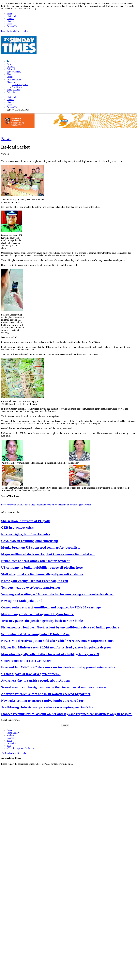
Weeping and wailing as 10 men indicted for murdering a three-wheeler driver (58, 594)
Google (38, 505)
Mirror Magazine (20, 84)
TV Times (17, 87)
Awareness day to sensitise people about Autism (35, 681)
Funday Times (13, 90)
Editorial (11, 69)
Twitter (13, 505)
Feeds (9, 24)
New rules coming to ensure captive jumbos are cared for (42, 701)
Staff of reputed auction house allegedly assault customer (42, 574)
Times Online (22, 31)
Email (19, 505)
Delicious (26, 505)
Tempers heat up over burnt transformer (31, 587)
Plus (9, 74)
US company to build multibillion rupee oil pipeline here (42, 567)
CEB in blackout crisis (17, 527)
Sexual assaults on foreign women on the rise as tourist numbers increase (54, 687)
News (9, 64)
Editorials (11, 31)
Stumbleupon (48, 505)
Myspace (87, 505)
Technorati (65, 505)
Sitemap (10, 21)
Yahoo (72, 505)
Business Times (14, 79)
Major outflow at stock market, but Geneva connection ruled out (48, 554)
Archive (10, 19)
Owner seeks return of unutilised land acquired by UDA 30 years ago (51, 607)
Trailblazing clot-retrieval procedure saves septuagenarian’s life (47, 707)
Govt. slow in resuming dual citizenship (30, 541)
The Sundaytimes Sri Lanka (20, 748)
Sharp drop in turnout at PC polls (26, 521)
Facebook (6, 505)
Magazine (11, 82)
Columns (11, 67)
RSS (9, 746)
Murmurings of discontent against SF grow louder (37, 614)
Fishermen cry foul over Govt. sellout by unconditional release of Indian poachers (60, 627)
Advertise (11, 92)
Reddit (57, 505)
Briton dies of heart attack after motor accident (35, 561)
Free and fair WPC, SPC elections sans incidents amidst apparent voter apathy (58, 667)
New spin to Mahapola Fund (22, 601)
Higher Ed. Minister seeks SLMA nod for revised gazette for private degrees (56, 647)
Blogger (79, 505)
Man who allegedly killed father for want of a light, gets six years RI (50, 654)
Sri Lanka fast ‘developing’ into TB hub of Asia (35, 634)
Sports (10, 77)
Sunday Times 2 (14, 72)
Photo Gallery (13, 16)
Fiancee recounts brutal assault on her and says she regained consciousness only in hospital (67, 714)
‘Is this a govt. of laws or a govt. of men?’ (31, 674)
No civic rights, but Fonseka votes (25, 534)
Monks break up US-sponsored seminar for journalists (41, 547)
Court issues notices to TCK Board (26, 661)
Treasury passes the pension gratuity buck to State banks (42, 621)
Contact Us (12, 26)
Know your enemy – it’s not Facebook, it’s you (35, 581)
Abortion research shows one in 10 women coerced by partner (46, 694)
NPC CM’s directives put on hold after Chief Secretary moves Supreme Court (57, 641)
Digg (33, 505)
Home (10, 13)
